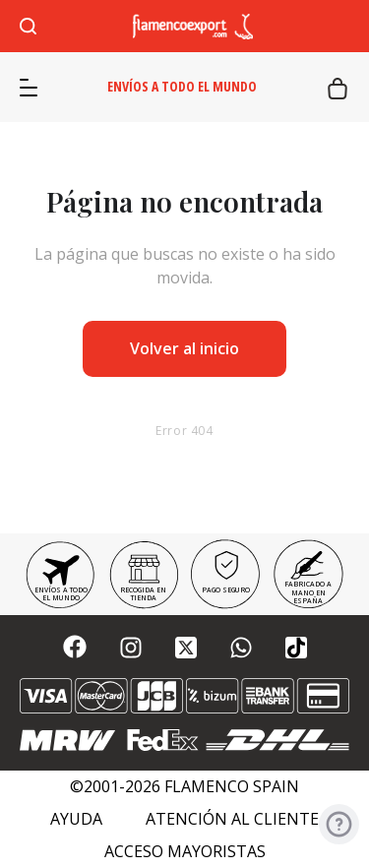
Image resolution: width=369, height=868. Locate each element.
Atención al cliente (232, 819)
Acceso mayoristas (185, 852)
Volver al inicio (184, 348)
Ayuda (76, 819)
